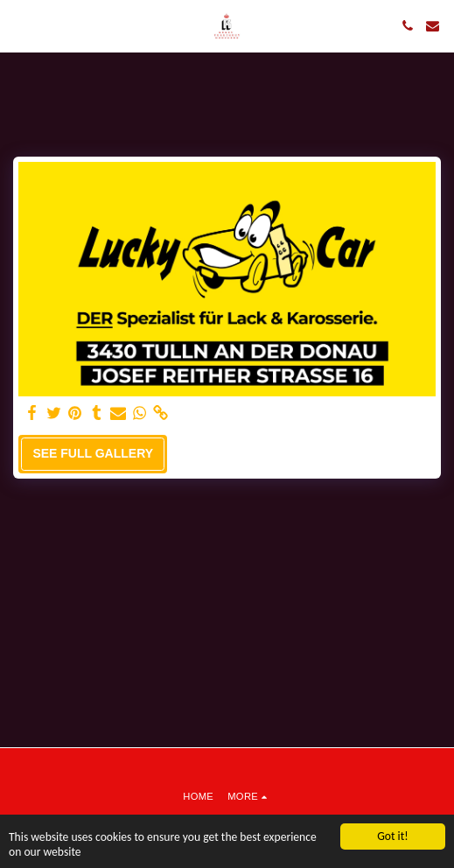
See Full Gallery (93, 453)
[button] (19, 25)
